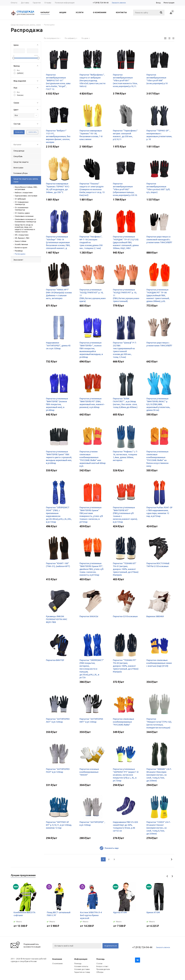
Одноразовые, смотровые (26, 196)
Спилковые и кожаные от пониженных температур (25, 220)
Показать (19, 132)
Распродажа (20, 254)
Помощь (101, 959)
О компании (57, 964)
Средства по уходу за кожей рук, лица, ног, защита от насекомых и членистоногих (25, 228)
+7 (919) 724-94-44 (101, 3)
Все (18, 70)
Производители (103, 969)
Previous (167, 876)
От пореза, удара (22, 213)
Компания (57, 959)
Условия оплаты (81, 966)
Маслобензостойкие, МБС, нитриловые (26, 188)
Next (172, 876)
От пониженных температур (22, 209)
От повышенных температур (22, 203)
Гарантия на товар (82, 972)
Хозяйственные (21, 244)
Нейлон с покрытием (24, 193)
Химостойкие (21, 241)
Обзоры (100, 972)
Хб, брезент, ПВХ (22, 238)
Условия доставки (82, 969)
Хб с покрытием (22, 235)
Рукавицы (19, 251)
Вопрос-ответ (102, 966)
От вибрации (20, 199)
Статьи (99, 964)
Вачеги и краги (21, 248)
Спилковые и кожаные (24, 216)
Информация (81, 959)
